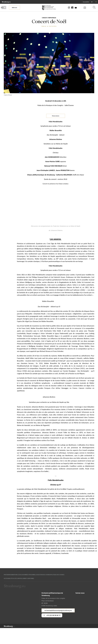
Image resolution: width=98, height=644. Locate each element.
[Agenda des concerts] (87, 8)
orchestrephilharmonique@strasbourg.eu (58, 611)
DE (92, 2)
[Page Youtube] (77, 8)
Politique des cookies (72, 575)
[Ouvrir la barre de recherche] (94, 8)
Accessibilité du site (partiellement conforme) (21, 579)
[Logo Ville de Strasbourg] (6, 2)
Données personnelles (38, 575)
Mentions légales (21, 575)
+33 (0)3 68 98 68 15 (53, 616)
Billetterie (16, 8)
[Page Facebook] (74, 8)
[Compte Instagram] (71, 8)
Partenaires (8, 575)
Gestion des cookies (55, 575)
